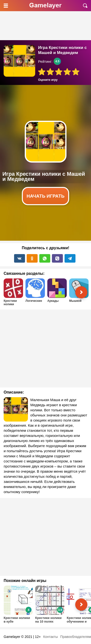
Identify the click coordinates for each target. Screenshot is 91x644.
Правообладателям (75, 637)
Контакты (50, 637)
